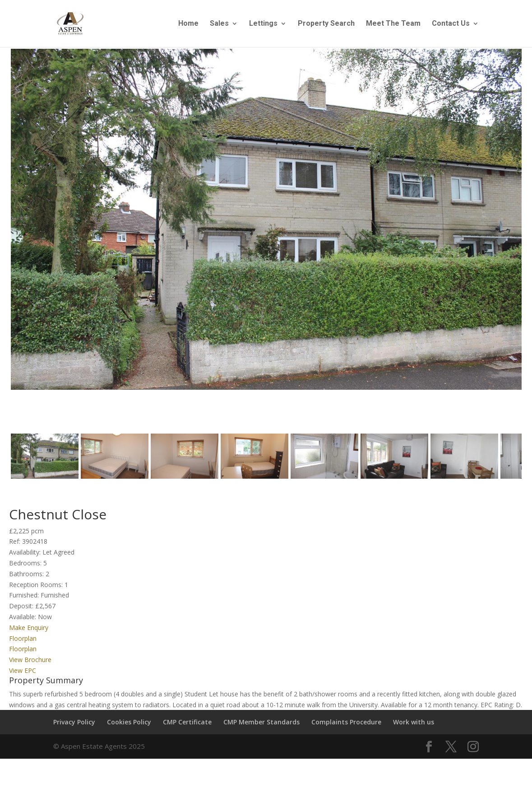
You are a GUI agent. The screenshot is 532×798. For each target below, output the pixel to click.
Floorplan (23, 646)
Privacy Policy (74, 730)
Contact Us (451, 24)
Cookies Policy (129, 730)
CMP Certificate (187, 730)
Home (188, 24)
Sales (219, 24)
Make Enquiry (29, 635)
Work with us (414, 730)
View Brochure (30, 668)
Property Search (326, 24)
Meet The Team (393, 24)
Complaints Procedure (346, 730)
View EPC (23, 678)
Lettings (263, 24)
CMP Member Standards (261, 730)
